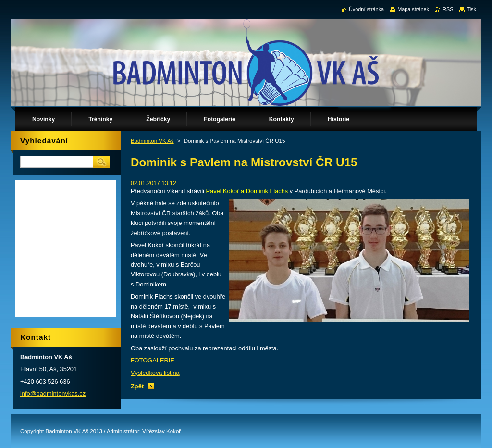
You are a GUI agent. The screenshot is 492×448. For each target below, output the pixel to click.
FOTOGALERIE (153, 360)
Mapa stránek (413, 9)
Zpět (137, 386)
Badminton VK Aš (152, 141)
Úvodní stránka (366, 9)
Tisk (471, 9)
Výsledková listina (155, 373)
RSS (448, 9)
